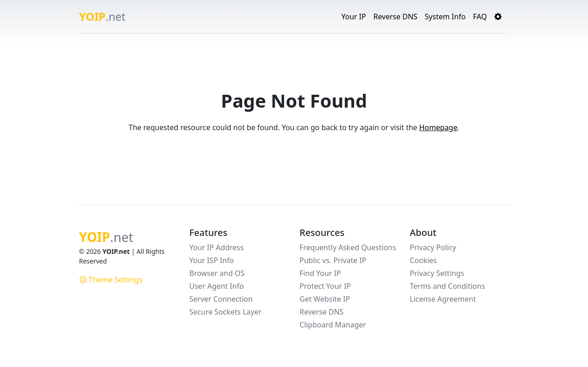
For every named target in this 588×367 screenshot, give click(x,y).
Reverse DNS (396, 17)
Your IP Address (216, 247)
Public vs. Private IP (333, 260)
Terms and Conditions (447, 286)
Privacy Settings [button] (437, 273)
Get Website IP (325, 299)
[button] (498, 17)
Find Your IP (320, 273)
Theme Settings (111, 280)
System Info (445, 17)
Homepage (438, 127)
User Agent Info (217, 286)
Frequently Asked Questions (348, 247)
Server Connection (221, 299)
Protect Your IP (325, 286)
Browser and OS (217, 273)
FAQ (480, 17)
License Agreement (443, 299)
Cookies (423, 260)
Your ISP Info (212, 260)
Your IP (354, 17)
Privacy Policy (433, 247)
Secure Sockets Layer (225, 312)
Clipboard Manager (333, 325)
